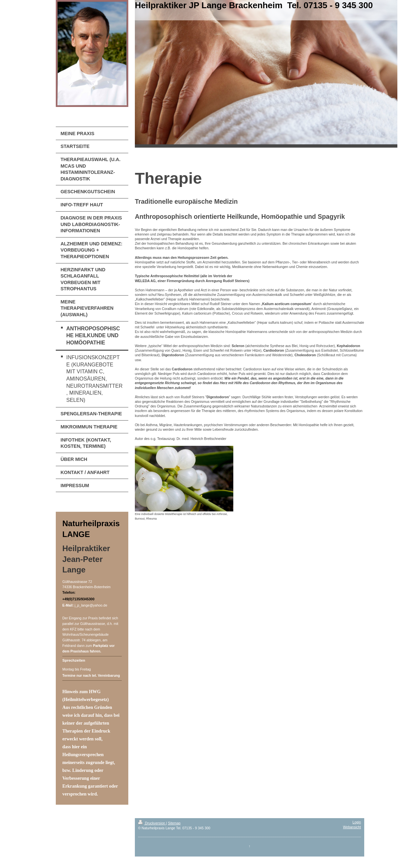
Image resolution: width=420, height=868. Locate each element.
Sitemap (174, 823)
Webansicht (352, 827)
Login (357, 822)
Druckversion (152, 823)
